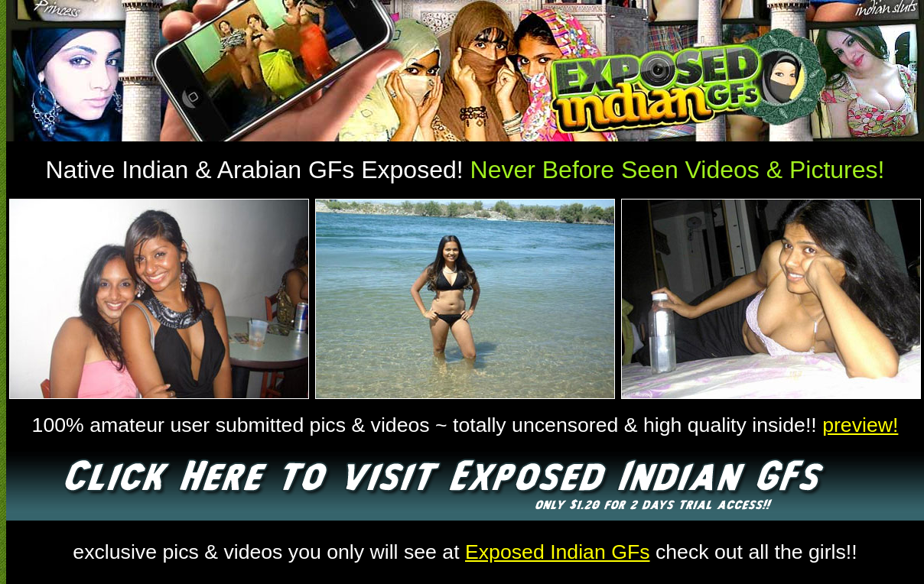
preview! (860, 425)
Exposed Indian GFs (558, 552)
